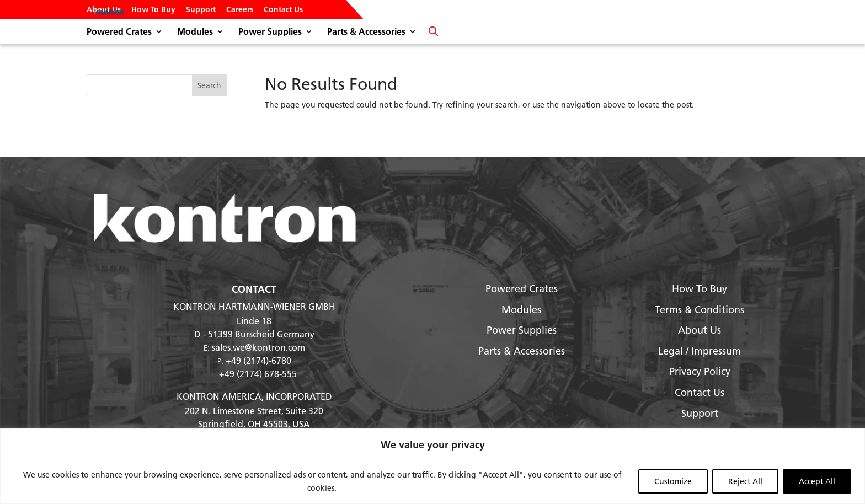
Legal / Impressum (700, 351)
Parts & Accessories (366, 32)
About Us (104, 10)
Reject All (745, 481)
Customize (673, 481)
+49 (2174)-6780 (258, 360)
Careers (240, 10)
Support (201, 10)
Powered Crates (119, 32)
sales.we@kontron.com (258, 347)
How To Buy (153, 10)
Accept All (817, 481)
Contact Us (283, 10)
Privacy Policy (700, 371)
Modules (195, 32)
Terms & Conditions (700, 310)
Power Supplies (270, 32)
